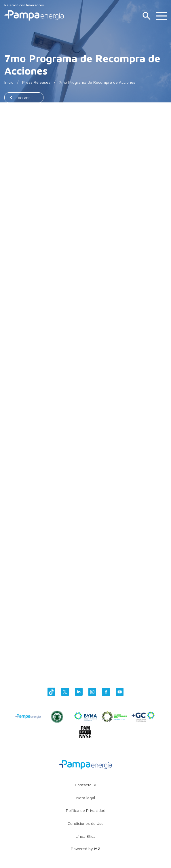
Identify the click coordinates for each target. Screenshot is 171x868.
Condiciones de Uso (86, 823)
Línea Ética (86, 836)
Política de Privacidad (86, 810)
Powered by (85, 849)
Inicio (9, 82)
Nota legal (86, 798)
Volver (24, 98)
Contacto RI (85, 785)
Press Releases (36, 82)
